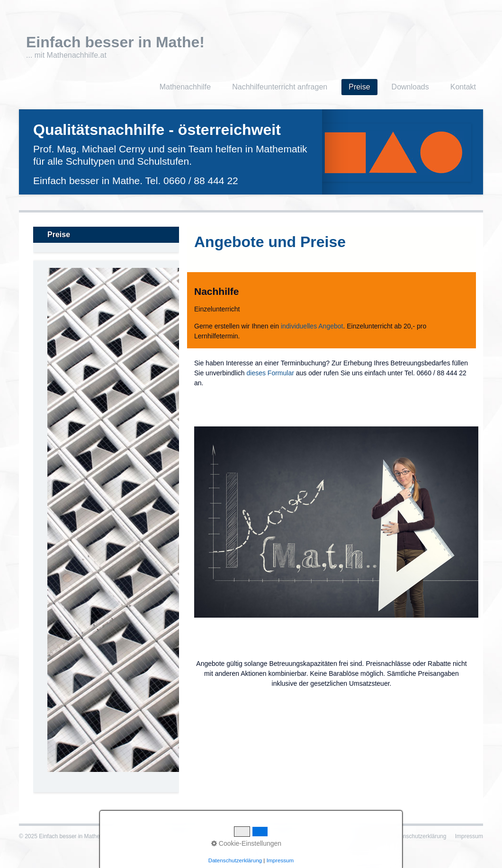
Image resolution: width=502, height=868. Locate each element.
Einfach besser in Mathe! (115, 42)
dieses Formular (270, 373)
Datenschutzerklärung (419, 836)
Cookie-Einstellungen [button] (246, 843)
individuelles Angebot (312, 326)
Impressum (469, 836)
